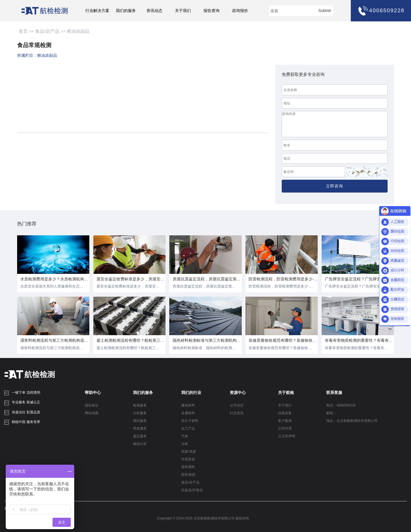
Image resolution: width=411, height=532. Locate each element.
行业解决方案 (97, 11)
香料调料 (188, 467)
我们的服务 (126, 11)
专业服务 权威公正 (22, 403)
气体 (185, 436)
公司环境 (285, 428)
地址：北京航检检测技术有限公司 (352, 421)
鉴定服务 (140, 436)
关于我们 (183, 11)
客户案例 (285, 421)
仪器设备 (285, 413)
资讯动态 (154, 11)
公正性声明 (287, 436)
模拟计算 (140, 444)
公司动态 (237, 405)
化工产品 (188, 428)
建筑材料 (188, 405)
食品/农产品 (47, 31)
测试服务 (140, 421)
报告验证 (92, 405)
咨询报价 (240, 11)
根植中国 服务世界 (22, 422)
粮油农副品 (78, 31)
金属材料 (188, 413)
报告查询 (211, 11)
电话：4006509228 (341, 405)
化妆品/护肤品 (192, 490)
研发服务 (140, 428)
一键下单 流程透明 (22, 393)
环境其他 (188, 459)
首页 (23, 31)
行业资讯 (237, 413)
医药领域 (188, 475)
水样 (185, 444)
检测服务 (140, 405)
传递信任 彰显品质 (22, 412)
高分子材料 (190, 421)
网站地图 (92, 413)
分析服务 (140, 413)
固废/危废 (189, 452)
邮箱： (331, 413)
